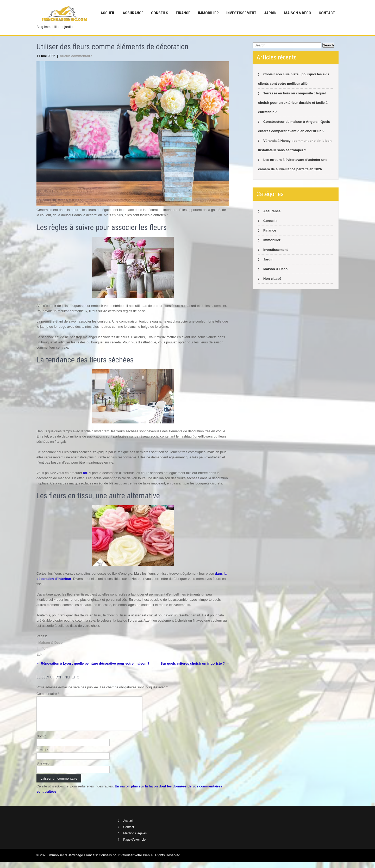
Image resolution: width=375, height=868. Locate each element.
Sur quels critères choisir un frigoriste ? (195, 663)
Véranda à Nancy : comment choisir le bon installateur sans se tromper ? (295, 145)
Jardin (270, 13)
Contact (327, 13)
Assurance (133, 13)
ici (85, 473)
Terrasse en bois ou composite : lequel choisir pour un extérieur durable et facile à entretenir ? (293, 103)
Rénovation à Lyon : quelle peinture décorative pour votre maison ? (93, 663)
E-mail (42, 756)
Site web (43, 770)
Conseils (160, 13)
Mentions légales (135, 840)
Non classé (272, 279)
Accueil (108, 13)
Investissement (241, 13)
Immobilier (208, 13)
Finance (183, 13)
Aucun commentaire (76, 56)
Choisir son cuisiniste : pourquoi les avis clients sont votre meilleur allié (294, 79)
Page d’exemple (134, 846)
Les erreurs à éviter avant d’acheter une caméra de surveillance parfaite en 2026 (293, 164)
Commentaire (48, 694)
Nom (41, 742)
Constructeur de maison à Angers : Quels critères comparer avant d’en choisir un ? (294, 126)
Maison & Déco (298, 13)
